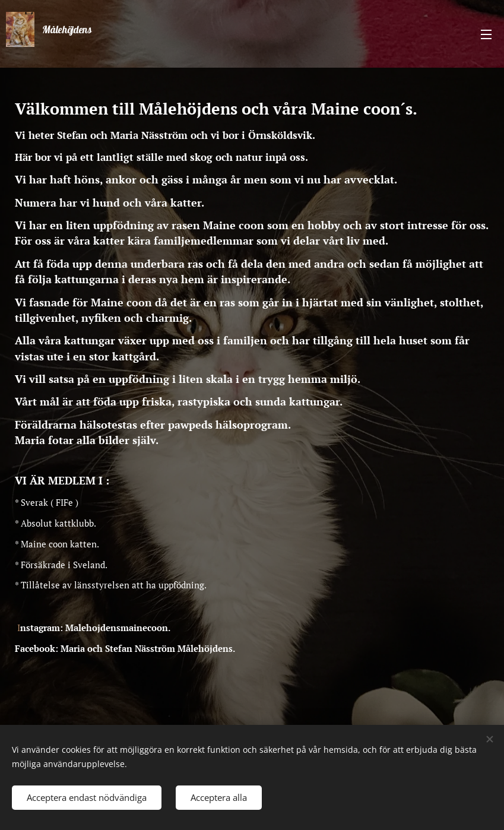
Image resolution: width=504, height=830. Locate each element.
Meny (486, 34)
